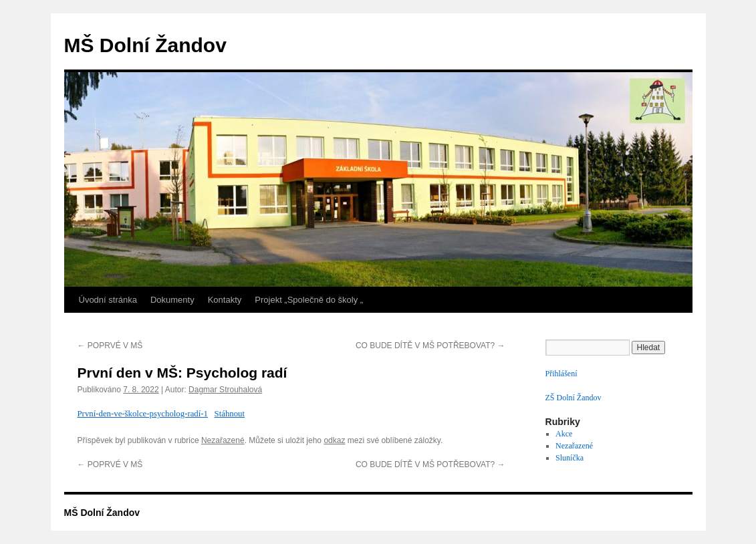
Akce (564, 434)
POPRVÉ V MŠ (110, 346)
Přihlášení (561, 374)
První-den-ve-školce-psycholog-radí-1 (143, 414)
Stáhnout (230, 414)
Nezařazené (223, 440)
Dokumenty (172, 300)
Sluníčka (570, 458)
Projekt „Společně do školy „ (309, 300)
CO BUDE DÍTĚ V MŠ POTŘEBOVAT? (430, 346)
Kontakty (225, 300)
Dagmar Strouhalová (225, 390)
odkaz (334, 440)
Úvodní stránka (108, 300)
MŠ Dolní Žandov (145, 45)
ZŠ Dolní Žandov (574, 398)
